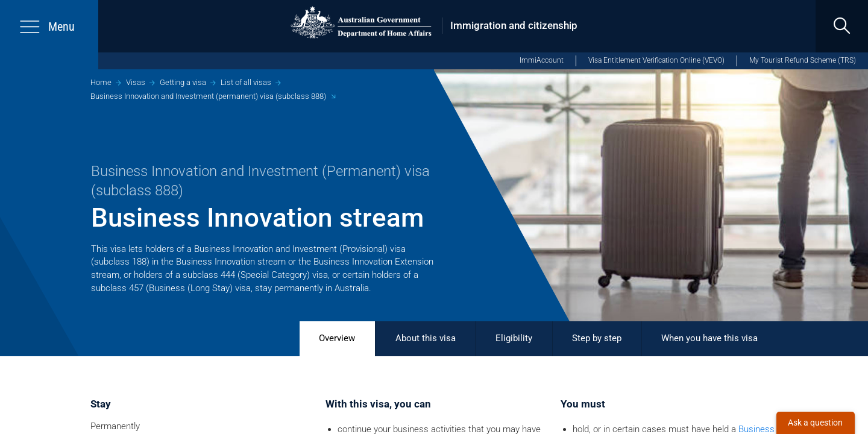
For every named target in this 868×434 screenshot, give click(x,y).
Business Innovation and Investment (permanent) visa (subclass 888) (208, 96)
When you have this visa (709, 338)
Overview (337, 338)
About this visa (426, 338)
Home (101, 82)
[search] (842, 26)
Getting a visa (183, 82)
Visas (136, 82)
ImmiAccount (542, 60)
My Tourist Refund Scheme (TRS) (803, 60)
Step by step (597, 338)
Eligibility (514, 338)
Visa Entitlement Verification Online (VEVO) (656, 60)
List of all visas (246, 82)
